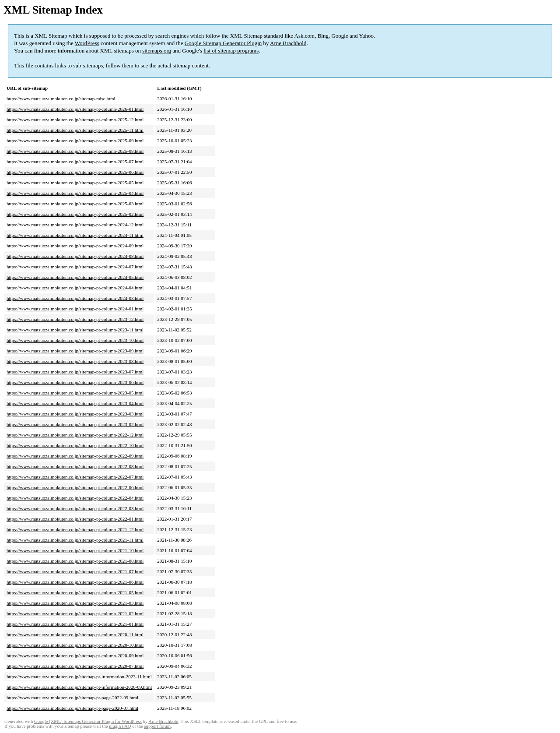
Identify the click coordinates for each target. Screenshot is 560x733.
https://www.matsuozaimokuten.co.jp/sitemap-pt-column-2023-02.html (75, 424)
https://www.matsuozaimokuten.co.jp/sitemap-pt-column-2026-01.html (75, 109)
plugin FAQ (120, 726)
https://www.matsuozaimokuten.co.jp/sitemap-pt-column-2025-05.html (75, 183)
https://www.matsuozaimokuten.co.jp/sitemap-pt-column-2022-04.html (75, 498)
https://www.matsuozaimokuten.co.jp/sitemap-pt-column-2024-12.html (75, 225)
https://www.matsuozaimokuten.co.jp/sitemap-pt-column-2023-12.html (75, 319)
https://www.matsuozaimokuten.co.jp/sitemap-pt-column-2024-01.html (75, 309)
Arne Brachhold (288, 43)
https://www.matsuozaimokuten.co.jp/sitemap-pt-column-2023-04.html (75, 403)
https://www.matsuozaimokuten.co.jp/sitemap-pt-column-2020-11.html (75, 634)
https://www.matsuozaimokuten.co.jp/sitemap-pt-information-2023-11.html (79, 677)
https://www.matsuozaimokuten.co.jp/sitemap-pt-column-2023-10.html (75, 340)
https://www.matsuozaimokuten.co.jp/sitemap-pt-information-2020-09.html (79, 687)
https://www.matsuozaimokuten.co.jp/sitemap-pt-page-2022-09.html (72, 698)
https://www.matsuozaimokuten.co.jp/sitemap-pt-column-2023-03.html (75, 414)
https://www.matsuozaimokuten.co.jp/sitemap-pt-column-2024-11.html (75, 235)
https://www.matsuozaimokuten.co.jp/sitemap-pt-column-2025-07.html (75, 162)
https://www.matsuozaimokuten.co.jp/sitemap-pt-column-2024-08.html (75, 256)
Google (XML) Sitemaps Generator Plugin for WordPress (88, 721)
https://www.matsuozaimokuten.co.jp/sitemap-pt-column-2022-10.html (75, 445)
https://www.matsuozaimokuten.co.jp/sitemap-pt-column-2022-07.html (75, 477)
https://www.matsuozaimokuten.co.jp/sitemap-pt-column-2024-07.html (75, 267)
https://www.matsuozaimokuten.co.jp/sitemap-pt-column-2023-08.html (75, 361)
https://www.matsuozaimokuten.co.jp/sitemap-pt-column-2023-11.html (75, 330)
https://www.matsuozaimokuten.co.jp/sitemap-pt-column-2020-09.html (75, 655)
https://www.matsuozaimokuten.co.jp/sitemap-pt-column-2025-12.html (75, 120)
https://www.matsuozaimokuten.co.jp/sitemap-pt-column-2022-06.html (75, 487)
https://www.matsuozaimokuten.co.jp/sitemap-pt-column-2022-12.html (75, 435)
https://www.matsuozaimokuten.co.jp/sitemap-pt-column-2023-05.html (75, 393)
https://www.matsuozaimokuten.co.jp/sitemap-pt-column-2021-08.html (75, 561)
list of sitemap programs (231, 51)
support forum (157, 726)
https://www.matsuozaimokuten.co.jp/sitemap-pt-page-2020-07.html (72, 708)
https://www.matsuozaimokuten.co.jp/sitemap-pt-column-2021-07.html (75, 571)
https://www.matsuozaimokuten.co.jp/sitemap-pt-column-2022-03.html (75, 508)
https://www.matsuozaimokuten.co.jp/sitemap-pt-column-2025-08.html (75, 151)
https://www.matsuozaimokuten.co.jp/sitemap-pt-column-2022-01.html (75, 519)
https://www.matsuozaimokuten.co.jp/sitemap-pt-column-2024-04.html (75, 288)
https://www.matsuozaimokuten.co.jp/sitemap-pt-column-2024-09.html (75, 246)
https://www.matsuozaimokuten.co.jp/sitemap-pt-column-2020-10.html (75, 645)
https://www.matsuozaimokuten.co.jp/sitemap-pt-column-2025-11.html (75, 130)
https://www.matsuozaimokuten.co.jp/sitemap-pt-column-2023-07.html (75, 372)
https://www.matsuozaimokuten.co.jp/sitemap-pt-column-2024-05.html (75, 277)
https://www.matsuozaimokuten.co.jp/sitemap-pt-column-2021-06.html (75, 582)
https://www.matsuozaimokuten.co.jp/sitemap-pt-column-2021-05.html (75, 592)
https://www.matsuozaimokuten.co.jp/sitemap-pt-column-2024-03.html (75, 298)
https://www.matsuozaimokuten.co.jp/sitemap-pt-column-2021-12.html (75, 529)
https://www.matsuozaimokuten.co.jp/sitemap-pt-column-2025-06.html (75, 172)
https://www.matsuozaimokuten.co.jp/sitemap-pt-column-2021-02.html (75, 613)
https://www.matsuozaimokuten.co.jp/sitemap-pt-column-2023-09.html (75, 351)
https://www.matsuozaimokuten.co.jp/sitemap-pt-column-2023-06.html (75, 382)
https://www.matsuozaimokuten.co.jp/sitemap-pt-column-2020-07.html (75, 666)
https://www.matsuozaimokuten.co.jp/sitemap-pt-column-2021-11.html (75, 540)
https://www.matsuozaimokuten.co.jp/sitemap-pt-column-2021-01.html (75, 624)
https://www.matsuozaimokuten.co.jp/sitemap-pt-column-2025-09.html (75, 141)
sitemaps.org (157, 51)
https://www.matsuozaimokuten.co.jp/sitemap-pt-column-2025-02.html (75, 214)
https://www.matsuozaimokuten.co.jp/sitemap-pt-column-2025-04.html (75, 193)
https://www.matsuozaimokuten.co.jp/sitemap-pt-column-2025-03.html (75, 204)
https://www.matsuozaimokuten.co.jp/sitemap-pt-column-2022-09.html (75, 456)
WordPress (87, 43)
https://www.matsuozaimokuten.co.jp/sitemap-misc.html (61, 99)
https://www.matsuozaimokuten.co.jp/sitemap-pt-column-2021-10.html (75, 550)
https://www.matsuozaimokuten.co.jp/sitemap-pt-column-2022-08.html (75, 466)
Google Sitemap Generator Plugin (223, 43)
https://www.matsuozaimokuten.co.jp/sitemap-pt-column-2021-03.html (75, 603)
